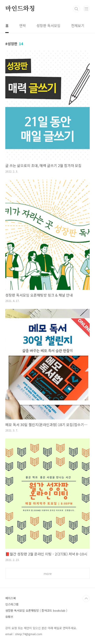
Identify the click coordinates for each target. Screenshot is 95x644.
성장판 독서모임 (48, 25)
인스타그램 (12, 604)
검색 (76, 9)
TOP (86, 599)
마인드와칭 (20, 9)
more (48, 574)
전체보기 (78, 25)
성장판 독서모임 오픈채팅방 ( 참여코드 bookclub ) (36, 610)
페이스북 (11, 598)
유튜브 (9, 617)
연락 (23, 25)
